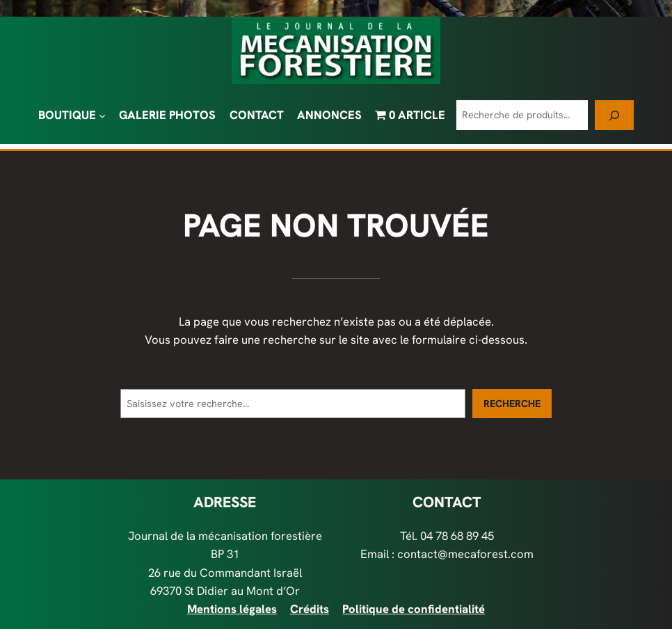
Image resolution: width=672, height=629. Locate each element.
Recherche (512, 404)
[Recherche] (614, 115)
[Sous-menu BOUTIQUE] (102, 115)
